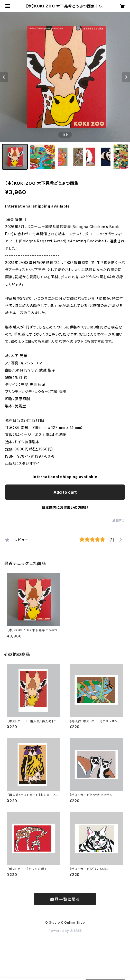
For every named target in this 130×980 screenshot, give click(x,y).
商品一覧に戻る (65, 899)
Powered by (65, 931)
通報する (119, 520)
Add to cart (65, 492)
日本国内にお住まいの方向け (65, 507)
